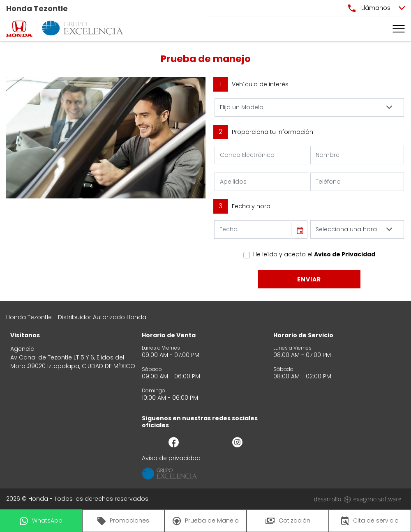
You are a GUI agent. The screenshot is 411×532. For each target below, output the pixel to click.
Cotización (288, 520)
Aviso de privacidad (171, 458)
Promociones (123, 521)
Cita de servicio (370, 521)
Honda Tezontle (37, 8)
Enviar (309, 279)
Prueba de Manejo (206, 521)
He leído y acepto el (314, 254)
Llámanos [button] (369, 8)
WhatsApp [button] (41, 521)
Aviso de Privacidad (345, 254)
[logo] (19, 29)
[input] (253, 229)
